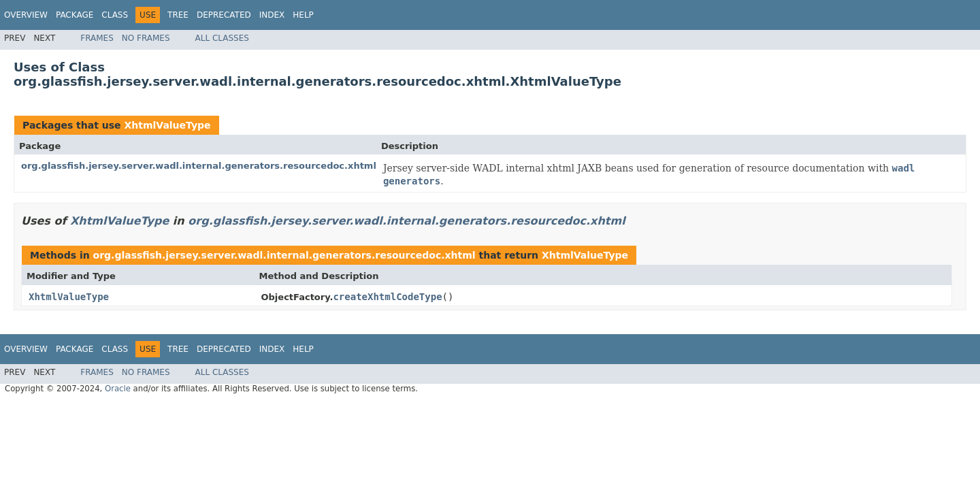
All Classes (222, 38)
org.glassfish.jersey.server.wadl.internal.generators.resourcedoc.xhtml (199, 166)
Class (115, 15)
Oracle (118, 389)
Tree (178, 15)
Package (75, 15)
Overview (26, 15)
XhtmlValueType (167, 125)
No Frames (146, 38)
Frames (97, 38)
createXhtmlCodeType (387, 297)
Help (303, 15)
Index (272, 15)
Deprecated (224, 15)
